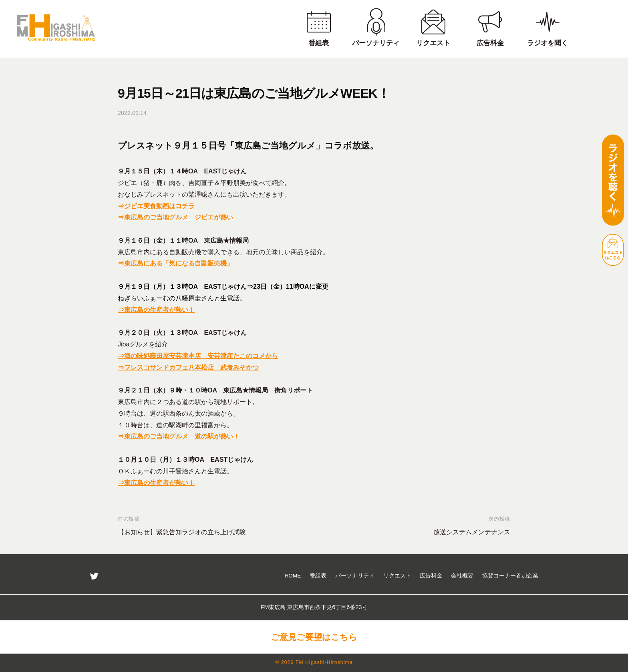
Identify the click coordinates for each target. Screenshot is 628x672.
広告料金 (431, 576)
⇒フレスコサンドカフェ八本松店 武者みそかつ (188, 367)
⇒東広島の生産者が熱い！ (156, 310)
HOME (293, 576)
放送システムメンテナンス (472, 532)
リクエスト (397, 576)
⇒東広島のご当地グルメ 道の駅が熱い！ (179, 436)
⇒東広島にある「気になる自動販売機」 (175, 263)
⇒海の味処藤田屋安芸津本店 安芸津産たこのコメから (198, 356)
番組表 (318, 576)
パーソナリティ (355, 576)
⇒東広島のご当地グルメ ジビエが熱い (175, 217)
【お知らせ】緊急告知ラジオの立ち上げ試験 (182, 532)
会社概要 (462, 576)
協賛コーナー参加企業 (510, 576)
